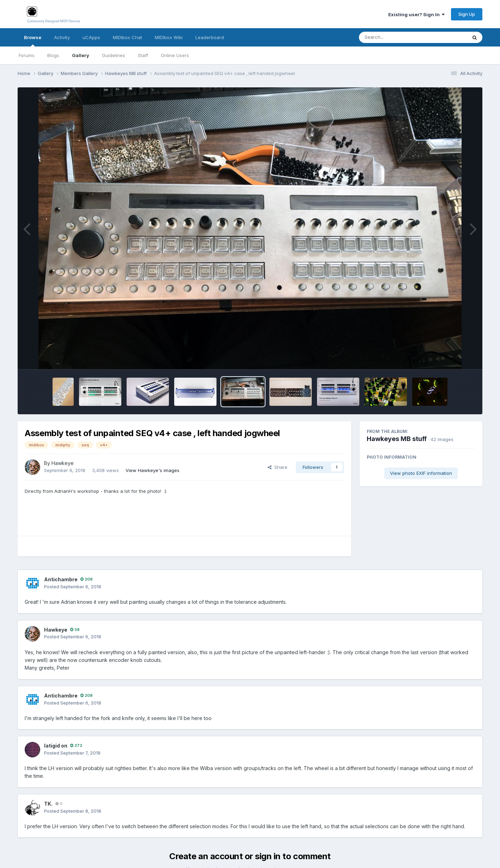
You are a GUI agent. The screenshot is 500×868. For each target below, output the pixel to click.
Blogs (53, 55)
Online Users (175, 55)
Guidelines (114, 55)
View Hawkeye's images (153, 470)
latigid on (56, 746)
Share (278, 467)
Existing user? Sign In (416, 14)
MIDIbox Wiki (169, 37)
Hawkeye (63, 463)
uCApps (91, 37)
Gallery (81, 55)
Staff (143, 55)
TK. (48, 804)
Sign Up (467, 14)
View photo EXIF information (421, 473)
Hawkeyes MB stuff (397, 439)
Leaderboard (210, 37)
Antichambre (61, 579)
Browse (33, 41)
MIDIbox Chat (127, 37)
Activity (62, 37)
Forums (27, 55)
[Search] (394, 37)
